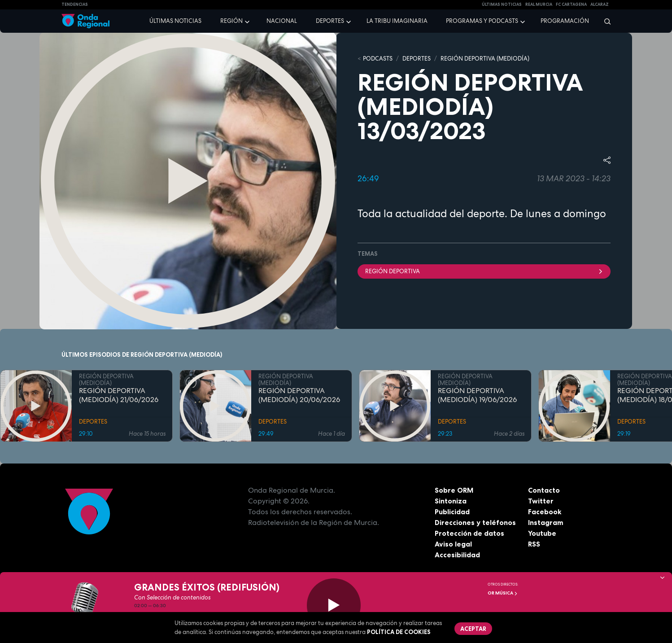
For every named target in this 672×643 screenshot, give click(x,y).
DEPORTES (417, 59)
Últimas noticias (175, 21)
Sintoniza (451, 501)
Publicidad (452, 512)
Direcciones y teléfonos (476, 522)
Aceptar (473, 629)
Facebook (545, 512)
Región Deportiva (484, 271)
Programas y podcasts (482, 21)
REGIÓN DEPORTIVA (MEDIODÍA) (485, 59)
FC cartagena (571, 4)
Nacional (282, 21)
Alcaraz (600, 4)
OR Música (503, 593)
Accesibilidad (457, 555)
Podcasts (378, 59)
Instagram (546, 522)
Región (231, 21)
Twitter (541, 501)
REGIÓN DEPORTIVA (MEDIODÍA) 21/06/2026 (119, 395)
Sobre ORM (454, 490)
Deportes (330, 21)
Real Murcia (539, 4)
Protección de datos (470, 533)
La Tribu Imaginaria (397, 21)
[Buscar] (604, 21)
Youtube (542, 533)
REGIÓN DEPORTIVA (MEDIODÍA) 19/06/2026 (477, 395)
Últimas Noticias (502, 4)
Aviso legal (453, 544)
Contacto (544, 490)
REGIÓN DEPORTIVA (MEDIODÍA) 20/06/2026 (299, 395)
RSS (534, 544)
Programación (565, 21)
